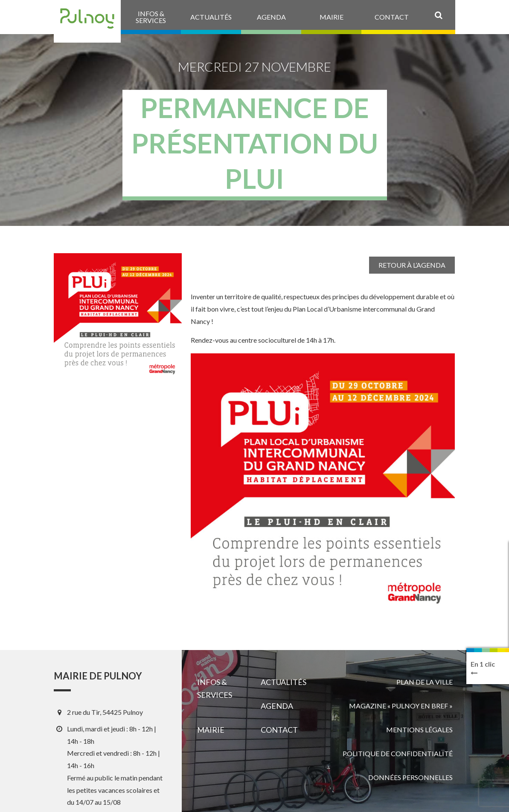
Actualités (284, 682)
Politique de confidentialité (398, 753)
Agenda (277, 706)
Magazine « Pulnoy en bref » (401, 706)
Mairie (211, 730)
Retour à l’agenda (412, 265)
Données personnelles (410, 777)
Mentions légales (419, 730)
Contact (279, 730)
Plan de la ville (425, 682)
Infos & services (215, 688)
